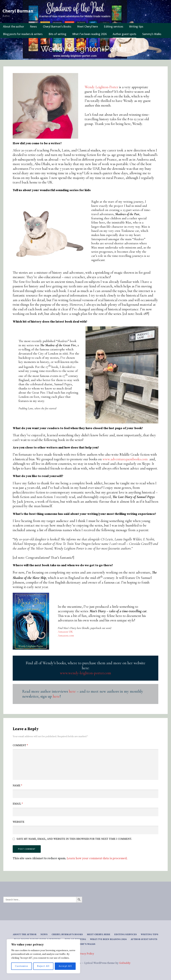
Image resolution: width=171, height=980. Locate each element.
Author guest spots (124, 34)
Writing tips (136, 26)
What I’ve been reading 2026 (90, 34)
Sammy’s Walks (152, 34)
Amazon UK (65, 632)
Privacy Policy (85, 954)
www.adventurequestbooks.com (125, 459)
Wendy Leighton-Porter (101, 87)
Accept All (65, 966)
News (33, 26)
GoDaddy (125, 963)
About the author (13, 26)
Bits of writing (57, 34)
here (72, 691)
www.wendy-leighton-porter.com (85, 673)
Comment (20, 745)
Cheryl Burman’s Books (57, 26)
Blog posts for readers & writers (23, 34)
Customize (22, 966)
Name (17, 786)
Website (19, 822)
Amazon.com (66, 635)
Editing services (113, 26)
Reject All (43, 966)
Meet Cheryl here (87, 26)
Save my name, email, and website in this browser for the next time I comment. (74, 839)
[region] (43, 956)
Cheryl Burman (18, 11)
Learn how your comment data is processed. (97, 858)
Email (18, 804)
